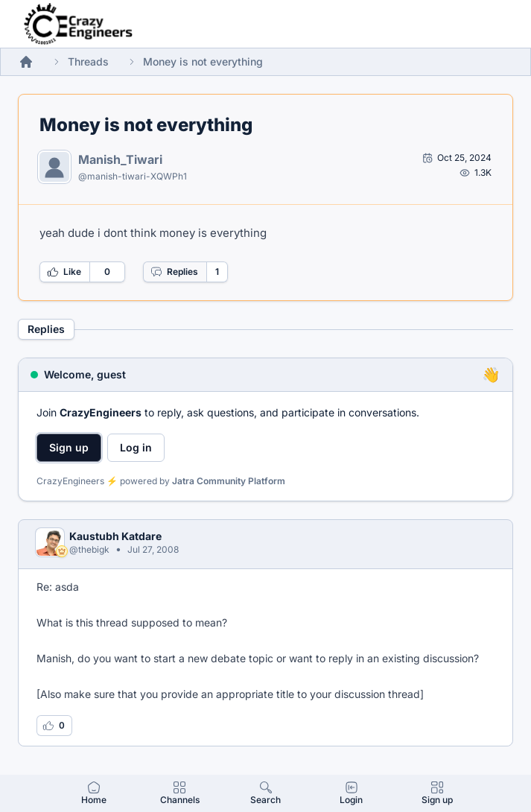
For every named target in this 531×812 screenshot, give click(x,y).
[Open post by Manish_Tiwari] (457, 158)
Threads (88, 61)
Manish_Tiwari (120, 159)
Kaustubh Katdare (115, 536)
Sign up (69, 447)
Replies (174, 272)
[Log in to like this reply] (54, 726)
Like (64, 272)
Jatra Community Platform (229, 481)
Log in (136, 447)
